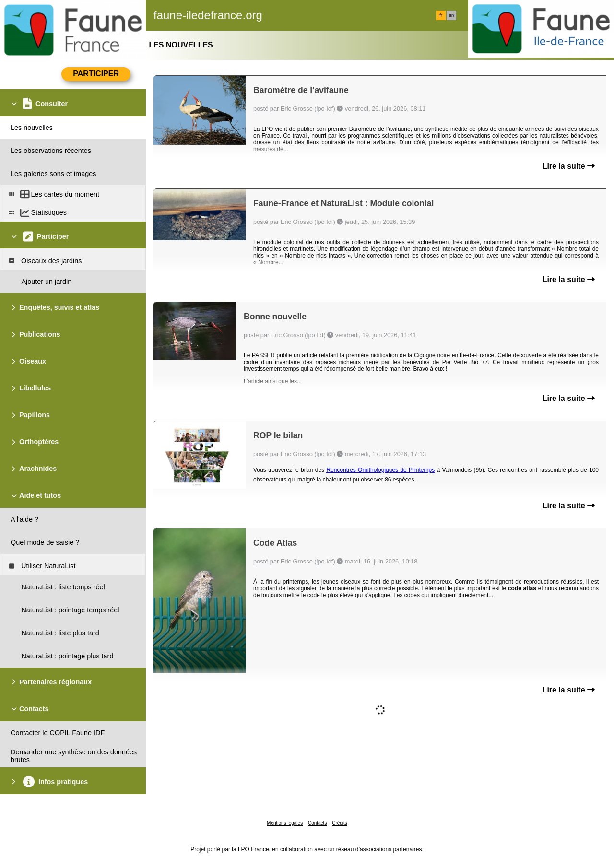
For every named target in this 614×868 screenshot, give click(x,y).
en (451, 15)
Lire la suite (569, 166)
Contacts (317, 823)
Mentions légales (285, 823)
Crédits (340, 823)
